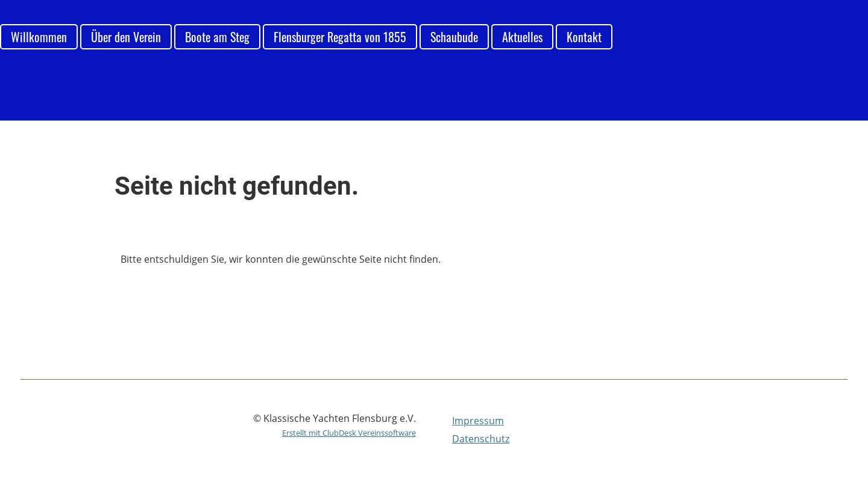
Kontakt (584, 37)
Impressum (478, 421)
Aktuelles (522, 37)
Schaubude (454, 37)
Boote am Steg (217, 37)
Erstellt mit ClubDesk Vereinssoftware (349, 433)
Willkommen (39, 37)
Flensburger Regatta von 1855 (340, 37)
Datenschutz (481, 439)
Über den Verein (126, 37)
